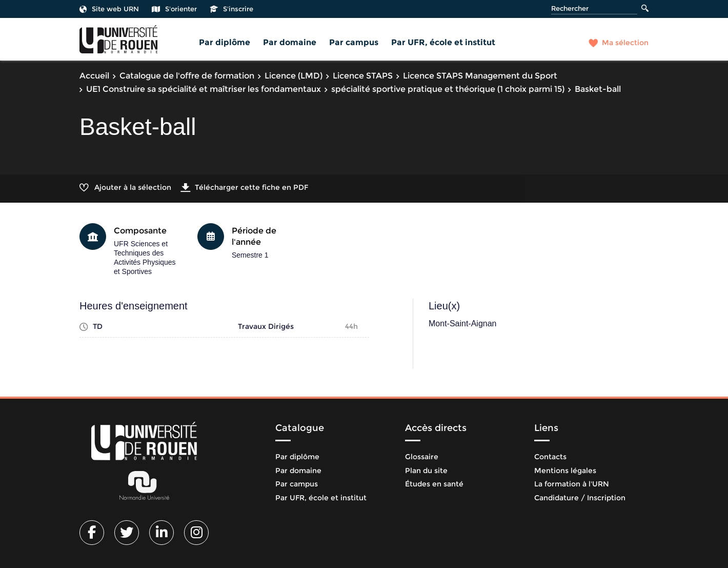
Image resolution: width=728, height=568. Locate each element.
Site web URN (109, 9)
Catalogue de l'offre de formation (187, 76)
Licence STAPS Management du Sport (480, 76)
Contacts (550, 457)
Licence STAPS (363, 76)
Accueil (94, 76)
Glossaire (422, 457)
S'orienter (174, 9)
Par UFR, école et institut (443, 42)
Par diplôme (225, 42)
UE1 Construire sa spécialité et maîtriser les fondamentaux (204, 89)
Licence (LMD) (294, 76)
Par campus (354, 42)
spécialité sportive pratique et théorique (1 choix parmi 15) (448, 89)
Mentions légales (565, 471)
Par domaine (290, 42)
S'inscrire (231, 9)
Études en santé (434, 484)
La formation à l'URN (572, 484)
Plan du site (426, 471)
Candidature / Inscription (580, 498)
